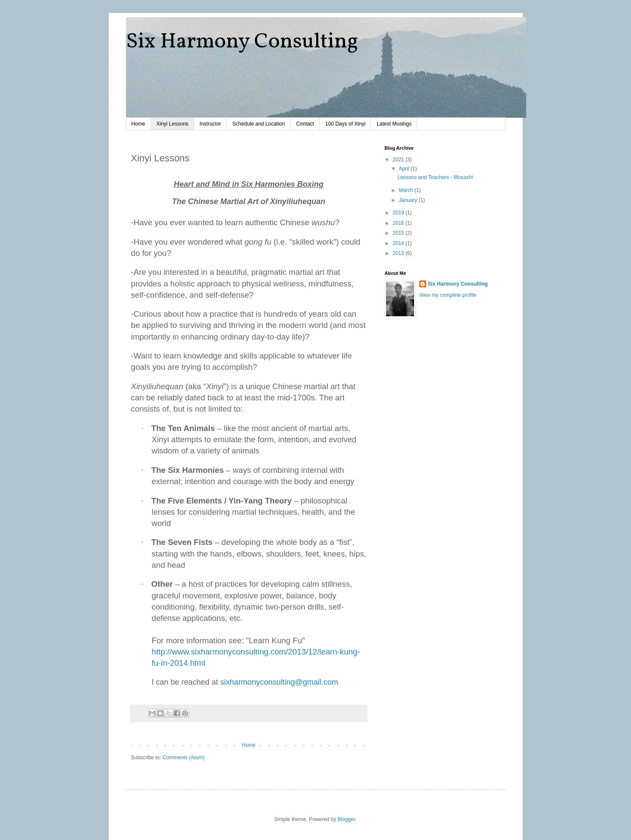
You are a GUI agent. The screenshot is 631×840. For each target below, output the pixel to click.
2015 (399, 233)
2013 (399, 253)
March (407, 190)
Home (138, 124)
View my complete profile (448, 295)
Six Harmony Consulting (242, 42)
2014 (399, 243)
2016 (399, 223)
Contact (305, 124)
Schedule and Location (259, 124)
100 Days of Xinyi (345, 124)
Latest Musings (394, 124)
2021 (399, 160)
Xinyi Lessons (173, 124)
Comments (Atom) (184, 758)
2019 (399, 213)
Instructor (210, 124)
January (408, 200)
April (404, 169)
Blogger (347, 819)
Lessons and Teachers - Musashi (435, 177)
